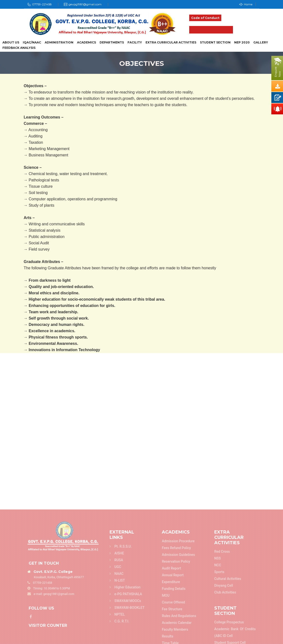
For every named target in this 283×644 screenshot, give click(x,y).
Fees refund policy (176, 628)
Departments (112, 42)
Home (246, 4)
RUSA (116, 640)
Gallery (261, 42)
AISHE (117, 634)
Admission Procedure (178, 622)
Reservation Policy (176, 642)
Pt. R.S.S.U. (121, 627)
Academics (86, 42)
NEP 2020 (242, 42)
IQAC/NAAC (32, 42)
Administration (59, 42)
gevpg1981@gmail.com (85, 4)
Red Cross (222, 632)
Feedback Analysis (19, 48)
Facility (135, 42)
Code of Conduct (205, 18)
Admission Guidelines (178, 635)
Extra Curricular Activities (171, 42)
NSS (218, 639)
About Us (11, 42)
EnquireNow (278, 72)
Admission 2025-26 (211, 30)
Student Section (215, 42)
